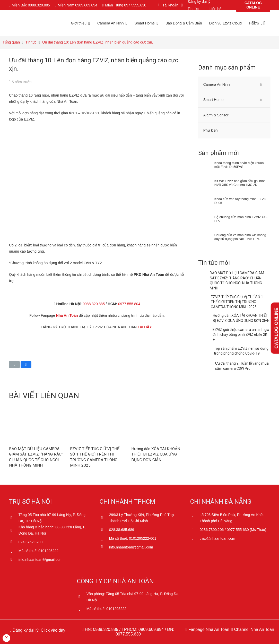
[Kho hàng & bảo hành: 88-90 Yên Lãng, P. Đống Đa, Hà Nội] (14, 530)
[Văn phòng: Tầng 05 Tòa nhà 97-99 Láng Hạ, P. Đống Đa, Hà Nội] (82, 597)
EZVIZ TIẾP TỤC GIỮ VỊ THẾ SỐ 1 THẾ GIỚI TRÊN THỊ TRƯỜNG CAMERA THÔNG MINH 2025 (237, 302)
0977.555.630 (128, 634)
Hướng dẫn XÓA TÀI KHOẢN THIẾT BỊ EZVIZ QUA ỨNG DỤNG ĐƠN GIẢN (156, 454)
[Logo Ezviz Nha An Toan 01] (38, 23)
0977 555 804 (129, 304)
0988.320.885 (106, 629)
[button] (169, 5)
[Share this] (26, 365)
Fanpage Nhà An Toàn (208, 629)
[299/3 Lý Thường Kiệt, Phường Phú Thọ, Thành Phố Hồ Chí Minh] (104, 518)
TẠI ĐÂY (145, 327)
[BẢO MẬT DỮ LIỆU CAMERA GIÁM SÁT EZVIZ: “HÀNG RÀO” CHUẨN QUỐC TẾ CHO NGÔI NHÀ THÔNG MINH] (36, 409)
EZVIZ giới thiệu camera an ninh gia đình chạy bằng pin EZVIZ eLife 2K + (241, 335)
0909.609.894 (151, 629)
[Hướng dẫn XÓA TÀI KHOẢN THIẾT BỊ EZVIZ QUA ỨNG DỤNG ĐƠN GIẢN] (158, 409)
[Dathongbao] (38, 607)
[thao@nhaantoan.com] (195, 538)
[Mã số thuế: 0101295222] (14, 551)
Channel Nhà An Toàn (254, 629)
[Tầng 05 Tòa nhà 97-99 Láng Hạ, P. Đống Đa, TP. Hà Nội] (14, 518)
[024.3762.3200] (14, 542)
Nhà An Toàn (67, 315)
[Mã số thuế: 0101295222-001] (104, 538)
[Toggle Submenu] (261, 84)
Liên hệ (215, 9)
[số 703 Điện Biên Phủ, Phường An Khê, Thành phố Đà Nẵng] (195, 518)
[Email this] (14, 365)
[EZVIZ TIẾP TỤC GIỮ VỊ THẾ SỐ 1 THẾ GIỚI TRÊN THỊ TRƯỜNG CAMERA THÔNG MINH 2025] (97, 409)
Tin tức (193, 9)
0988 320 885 (94, 304)
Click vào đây (53, 630)
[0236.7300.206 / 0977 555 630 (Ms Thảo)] (195, 530)
